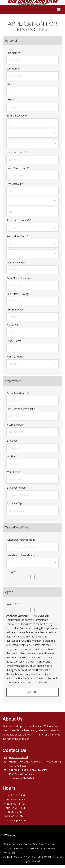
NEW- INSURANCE (33, 848)
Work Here (10, 853)
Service (8, 848)
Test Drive (50, 844)
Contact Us (50, 848)
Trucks (27, 844)
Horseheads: (27, 762)
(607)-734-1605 (43, 762)
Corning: (57, 762)
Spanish (11, 835)
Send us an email (18, 757)
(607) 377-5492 (17, 766)
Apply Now (38, 844)
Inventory (17, 844)
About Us (18, 848)
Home (7, 844)
